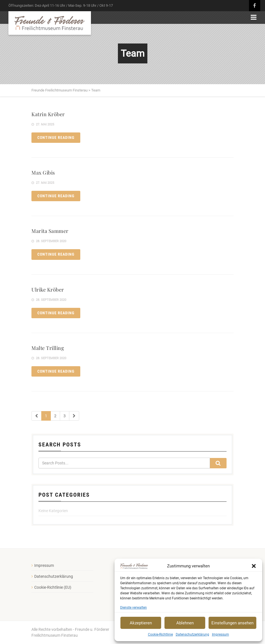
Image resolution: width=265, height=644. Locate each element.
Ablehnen (185, 623)
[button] (254, 566)
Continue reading (56, 137)
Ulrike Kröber (48, 290)
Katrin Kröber (48, 114)
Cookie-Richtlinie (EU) (53, 587)
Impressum (221, 634)
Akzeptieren (141, 623)
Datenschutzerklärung (192, 634)
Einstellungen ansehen (232, 623)
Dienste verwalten (133, 608)
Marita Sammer (50, 231)
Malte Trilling (48, 348)
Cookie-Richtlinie (160, 634)
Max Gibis (43, 173)
